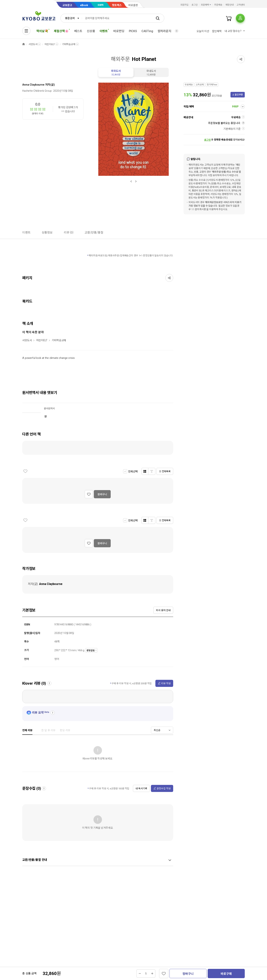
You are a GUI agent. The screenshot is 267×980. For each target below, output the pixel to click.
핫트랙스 (117, 5)
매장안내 (230, 5)
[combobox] (71, 18)
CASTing (147, 31)
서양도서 (33, 44)
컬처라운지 (164, 31)
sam (100, 5)
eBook (84, 5)
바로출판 (133, 5)
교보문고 (67, 5)
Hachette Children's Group (37, 91)
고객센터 (241, 5)
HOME (24, 44)
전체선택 (133, 472)
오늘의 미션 (203, 31)
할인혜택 (217, 31)
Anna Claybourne (33, 85)
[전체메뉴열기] (26, 31)
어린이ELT (50, 44)
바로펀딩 (119, 31)
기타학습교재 (69, 44)
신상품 (91, 31)
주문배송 (218, 5)
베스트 (78, 31)
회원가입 (184, 5)
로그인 (195, 5)
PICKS (133, 31)
